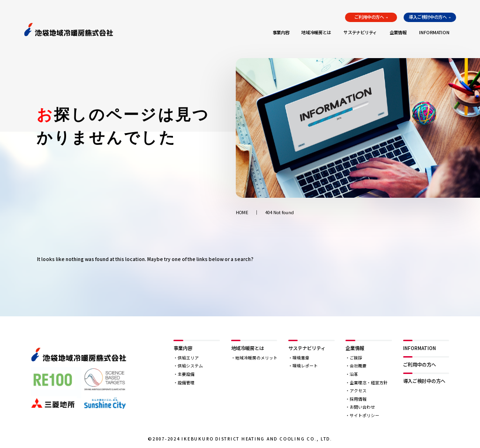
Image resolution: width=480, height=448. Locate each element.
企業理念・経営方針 (369, 383)
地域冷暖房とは (316, 32)
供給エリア (188, 358)
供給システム (190, 366)
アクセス (358, 391)
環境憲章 (301, 358)
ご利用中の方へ (369, 17)
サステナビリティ (360, 32)
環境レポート (305, 366)
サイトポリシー (364, 415)
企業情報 (398, 32)
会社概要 (358, 366)
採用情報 (358, 399)
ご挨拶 (356, 358)
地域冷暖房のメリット (256, 358)
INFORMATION (434, 32)
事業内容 (281, 32)
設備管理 (186, 383)
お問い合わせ (362, 407)
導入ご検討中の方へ (428, 17)
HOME (242, 213)
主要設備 (186, 374)
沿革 (354, 374)
